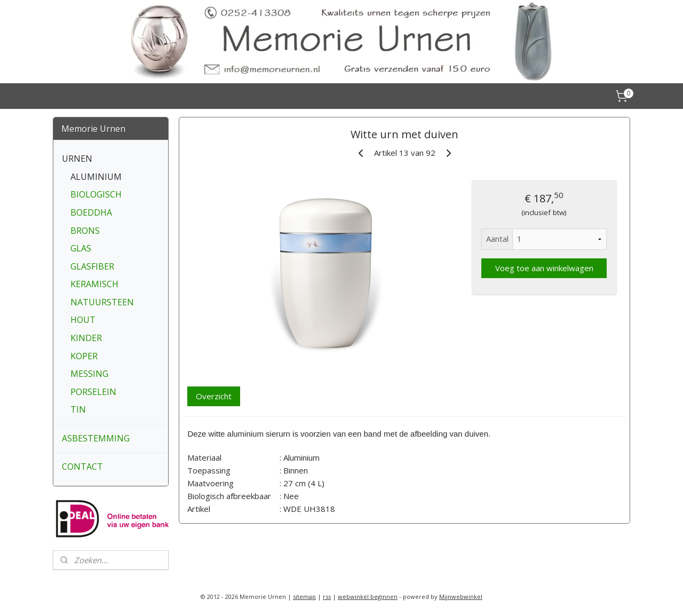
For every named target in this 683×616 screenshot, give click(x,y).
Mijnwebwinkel (461, 597)
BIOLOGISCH (96, 194)
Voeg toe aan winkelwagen (544, 268)
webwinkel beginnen (368, 597)
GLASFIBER (92, 266)
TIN (78, 409)
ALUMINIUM (96, 177)
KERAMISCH (94, 284)
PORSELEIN (93, 392)
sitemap (304, 597)
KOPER (84, 356)
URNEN (77, 159)
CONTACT (82, 467)
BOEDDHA (91, 212)
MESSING (89, 374)
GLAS (81, 248)
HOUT (83, 320)
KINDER (86, 338)
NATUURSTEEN (102, 302)
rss (327, 597)
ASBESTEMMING (96, 438)
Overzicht (214, 396)
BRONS (85, 231)
